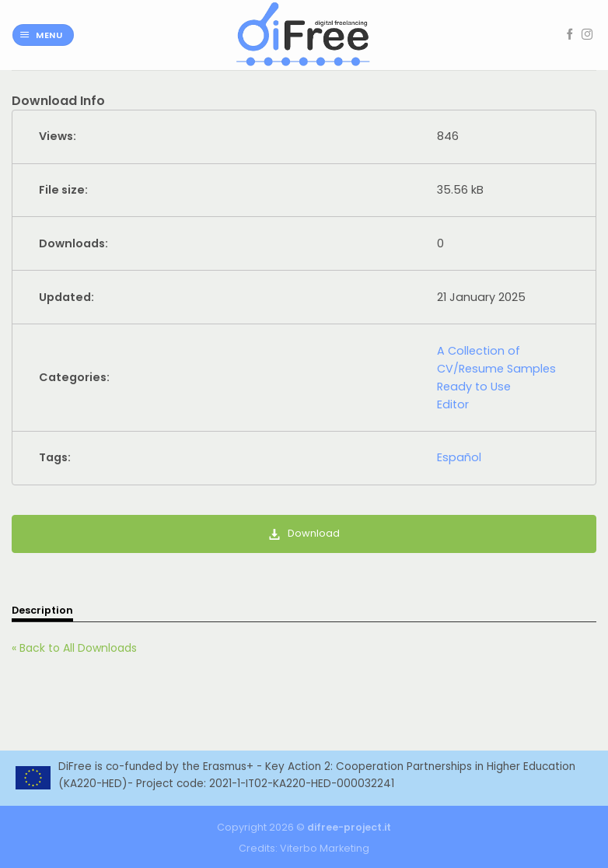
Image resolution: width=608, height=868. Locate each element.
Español (459, 457)
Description (42, 610)
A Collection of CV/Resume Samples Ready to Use (496, 369)
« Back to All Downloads (74, 648)
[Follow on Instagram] (587, 35)
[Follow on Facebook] (570, 35)
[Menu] (43, 35)
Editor (453, 404)
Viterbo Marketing (325, 848)
